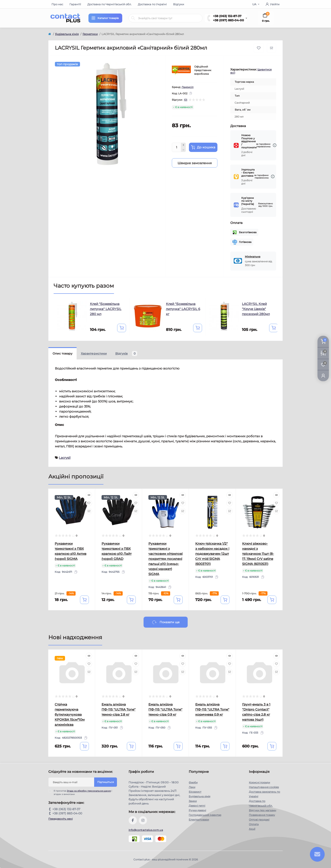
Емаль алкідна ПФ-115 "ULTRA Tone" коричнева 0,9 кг (212, 709)
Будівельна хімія (67, 34)
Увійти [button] (273, 4)
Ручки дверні (197, 810)
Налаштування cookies (264, 787)
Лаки (192, 787)
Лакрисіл (188, 87)
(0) (186, 100)
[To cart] (122, 328)
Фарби (193, 782)
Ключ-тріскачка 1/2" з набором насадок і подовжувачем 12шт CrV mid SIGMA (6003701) (212, 554)
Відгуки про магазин (262, 810)
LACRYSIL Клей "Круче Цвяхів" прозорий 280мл (256, 309)
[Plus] (183, 145)
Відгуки (179, 4)
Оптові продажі (259, 820)
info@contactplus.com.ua (146, 830)
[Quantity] (176, 147)
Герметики (90, 34)
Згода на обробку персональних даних (89, 791)
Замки (193, 801)
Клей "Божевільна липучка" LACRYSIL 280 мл (106, 309)
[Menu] (105, 18)
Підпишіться (106, 782)
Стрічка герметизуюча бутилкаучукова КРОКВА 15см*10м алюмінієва (70, 714)
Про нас (57, 4)
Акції (252, 829)
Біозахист (195, 792)
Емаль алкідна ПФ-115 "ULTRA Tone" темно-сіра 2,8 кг (119, 709)
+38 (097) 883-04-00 (229, 20)
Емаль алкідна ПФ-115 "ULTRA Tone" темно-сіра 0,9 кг (165, 709)
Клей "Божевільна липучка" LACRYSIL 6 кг (183, 309)
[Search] (133, 18)
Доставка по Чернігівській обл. (109, 4)
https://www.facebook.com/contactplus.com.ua (133, 820)
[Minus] (183, 150)
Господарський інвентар (205, 815)
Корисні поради (259, 782)
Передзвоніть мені (60, 819)
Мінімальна (253, 257)
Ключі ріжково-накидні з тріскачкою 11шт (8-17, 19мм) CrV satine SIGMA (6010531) (258, 554)
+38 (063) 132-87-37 (227, 16)
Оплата (254, 824)
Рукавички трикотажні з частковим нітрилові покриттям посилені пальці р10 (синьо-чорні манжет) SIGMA (165, 559)
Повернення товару (262, 815)
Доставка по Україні (152, 4)
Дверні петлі (197, 806)
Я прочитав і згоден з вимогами (83, 792)
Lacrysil (65, 458)
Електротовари (199, 820)
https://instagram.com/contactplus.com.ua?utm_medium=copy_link (143, 820)
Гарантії (75, 4)
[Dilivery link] (275, 145)
